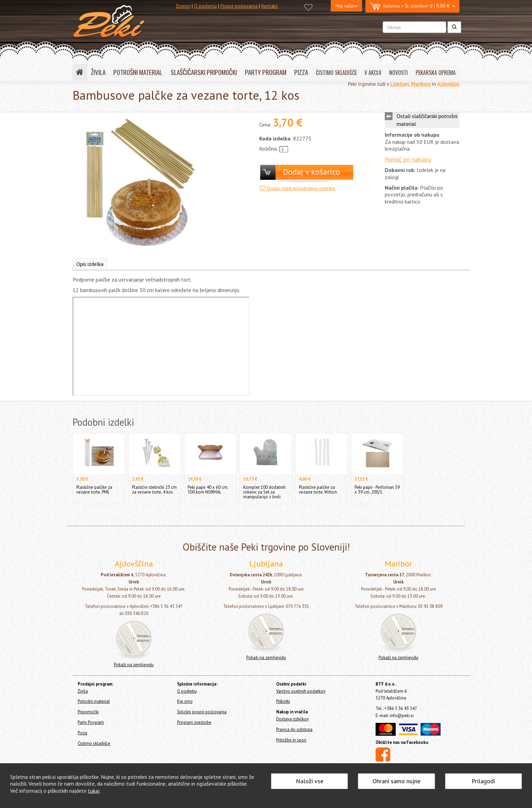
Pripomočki (88, 712)
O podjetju (205, 6)
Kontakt (270, 6)
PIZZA (301, 72)
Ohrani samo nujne (396, 781)
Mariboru (421, 84)
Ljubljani (400, 84)
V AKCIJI (373, 73)
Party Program (91, 722)
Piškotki (283, 701)
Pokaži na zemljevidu (134, 665)
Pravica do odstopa (294, 729)
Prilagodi (483, 781)
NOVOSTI (398, 73)
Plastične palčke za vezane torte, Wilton (318, 490)
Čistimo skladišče (94, 743)
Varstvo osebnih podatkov (301, 691)
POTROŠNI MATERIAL (138, 72)
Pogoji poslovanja (239, 6)
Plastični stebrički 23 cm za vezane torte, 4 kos (154, 490)
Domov (183, 6)
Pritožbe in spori (291, 740)
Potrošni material (94, 701)
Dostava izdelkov (292, 719)
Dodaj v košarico (311, 172)
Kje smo (185, 701)
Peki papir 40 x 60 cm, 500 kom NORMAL (208, 490)
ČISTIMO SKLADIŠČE (336, 73)
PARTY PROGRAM (266, 72)
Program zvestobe (194, 722)
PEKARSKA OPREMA (436, 73)
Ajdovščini (448, 84)
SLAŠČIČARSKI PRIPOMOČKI (204, 72)
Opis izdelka (90, 264)
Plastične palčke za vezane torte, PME (94, 490)
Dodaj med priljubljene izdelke (297, 188)
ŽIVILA (98, 72)
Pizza (82, 733)
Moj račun (346, 6)
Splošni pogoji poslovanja (202, 712)
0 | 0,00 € (412, 6)
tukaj (94, 791)
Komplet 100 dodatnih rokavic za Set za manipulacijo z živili (264, 492)
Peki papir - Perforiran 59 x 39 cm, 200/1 (377, 490)
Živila (83, 691)
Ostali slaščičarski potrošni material (427, 120)
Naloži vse (310, 781)
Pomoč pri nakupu (408, 159)
